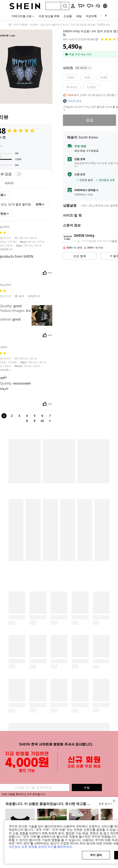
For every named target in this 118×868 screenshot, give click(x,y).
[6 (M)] (104, 77)
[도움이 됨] (45, 273)
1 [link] (4, 416)
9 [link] (35, 421)
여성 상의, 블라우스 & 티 (54, 25)
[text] (42, 315)
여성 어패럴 (20, 25)
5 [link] (35, 416)
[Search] (65, 6)
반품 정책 (80, 159)
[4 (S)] (87, 77)
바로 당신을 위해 (49, 16)
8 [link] (27, 421)
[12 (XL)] (91, 87)
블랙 (19, 296)
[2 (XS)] (70, 77)
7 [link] (50, 416)
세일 (79, 16)
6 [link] (42, 416)
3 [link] (19, 416)
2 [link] (12, 416)
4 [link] (27, 416)
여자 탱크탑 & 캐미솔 (83, 25)
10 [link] (42, 421)
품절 (90, 120)
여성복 (33, 25)
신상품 (68, 16)
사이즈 (78, 68)
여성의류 (91, 16)
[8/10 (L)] (72, 87)
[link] (90, 6)
